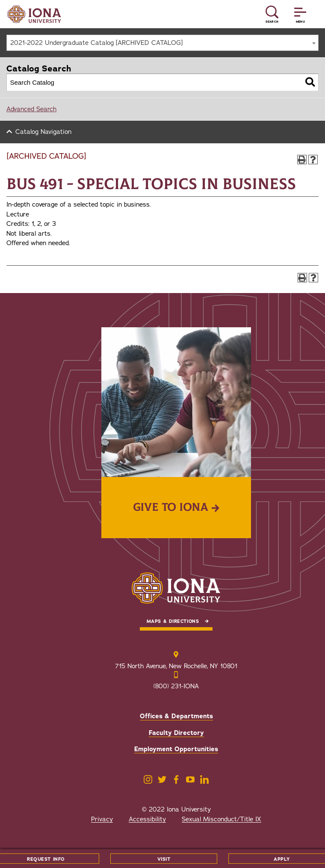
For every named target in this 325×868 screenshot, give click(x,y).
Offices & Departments (176, 716)
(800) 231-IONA (176, 686)
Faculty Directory (176, 733)
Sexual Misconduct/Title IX (222, 819)
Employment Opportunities (176, 749)
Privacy (102, 819)
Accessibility (147, 819)
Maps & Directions (173, 621)
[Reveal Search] (272, 14)
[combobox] (162, 43)
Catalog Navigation (43, 132)
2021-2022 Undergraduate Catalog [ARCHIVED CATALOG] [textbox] (96, 43)
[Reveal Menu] (300, 14)
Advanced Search (31, 109)
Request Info (46, 859)
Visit (164, 859)
